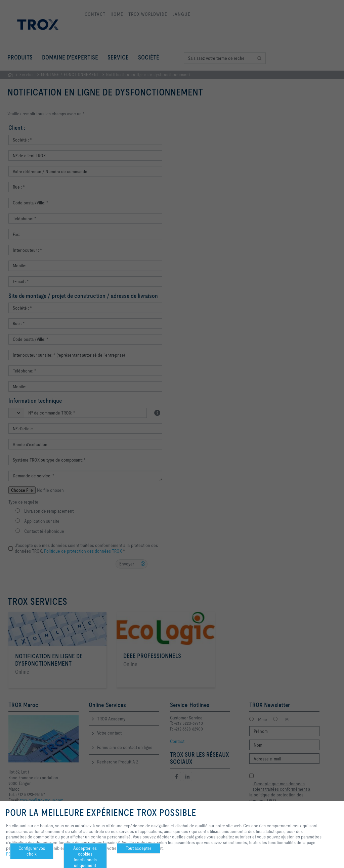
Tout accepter (138, 848)
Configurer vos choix (32, 851)
